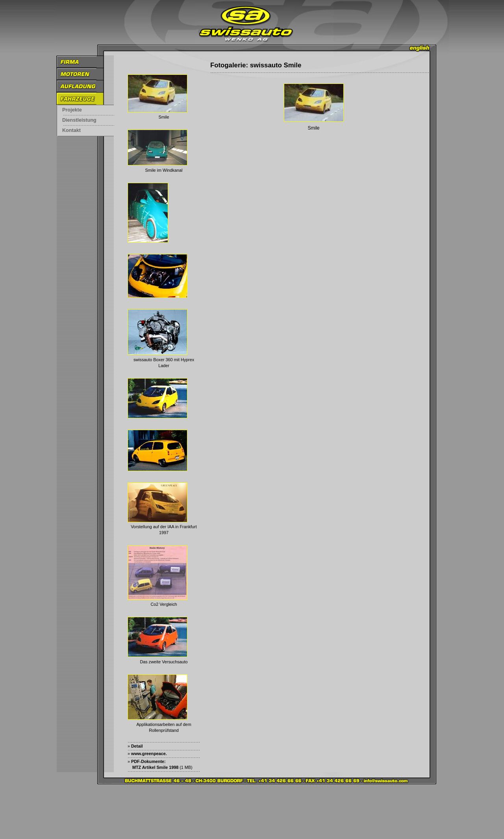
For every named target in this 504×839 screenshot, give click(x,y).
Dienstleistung (79, 120)
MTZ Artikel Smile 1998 (155, 767)
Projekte (72, 110)
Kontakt (71, 130)
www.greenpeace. (149, 754)
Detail (137, 746)
